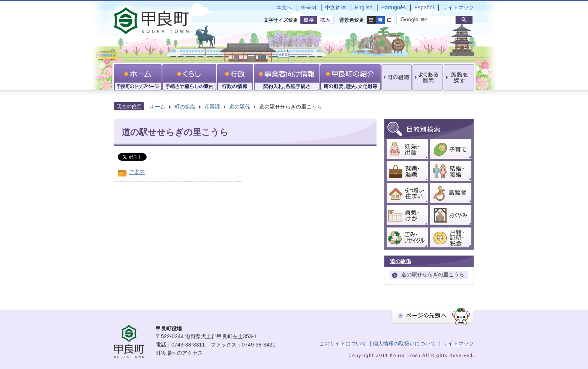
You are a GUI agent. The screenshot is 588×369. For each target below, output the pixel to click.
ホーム (157, 107)
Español (424, 8)
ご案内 (137, 172)
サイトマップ (458, 8)
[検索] (428, 20)
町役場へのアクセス (179, 353)
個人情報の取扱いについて (404, 343)
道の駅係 (240, 107)
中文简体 (336, 8)
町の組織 (185, 107)
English (364, 8)
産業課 (212, 107)
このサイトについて (343, 343)
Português (393, 8)
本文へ (284, 8)
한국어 (309, 8)
